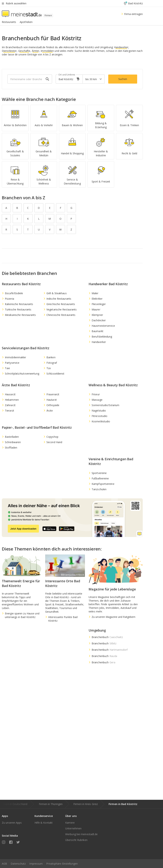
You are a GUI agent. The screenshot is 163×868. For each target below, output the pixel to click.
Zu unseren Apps (12, 823)
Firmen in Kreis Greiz (86, 804)
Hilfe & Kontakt (44, 823)
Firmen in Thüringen (51, 804)
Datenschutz (18, 864)
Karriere (70, 823)
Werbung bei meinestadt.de (81, 834)
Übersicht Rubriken (76, 840)
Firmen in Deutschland (14, 804)
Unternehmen (73, 828)
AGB (4, 864)
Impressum (36, 864)
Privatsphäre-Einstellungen (62, 864)
